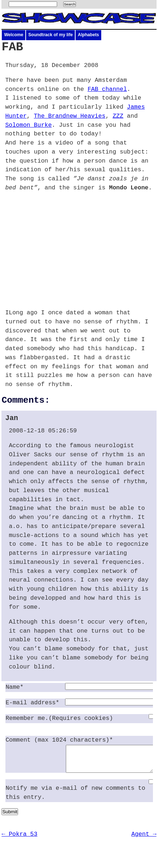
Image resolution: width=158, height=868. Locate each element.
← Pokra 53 (19, 840)
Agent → (144, 840)
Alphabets (88, 35)
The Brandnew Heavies (70, 116)
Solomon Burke (28, 125)
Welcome (14, 35)
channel (107, 89)
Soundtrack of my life (50, 35)
